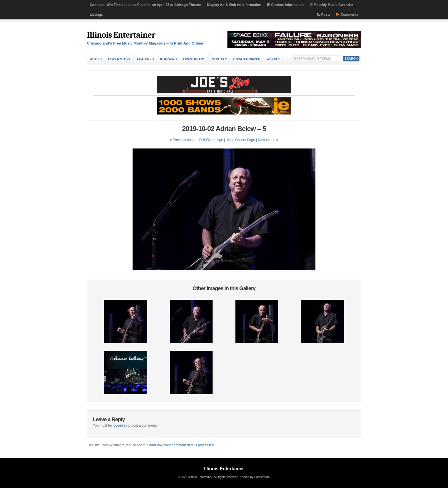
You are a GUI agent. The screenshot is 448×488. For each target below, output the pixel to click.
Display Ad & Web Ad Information (234, 5)
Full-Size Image (211, 140)
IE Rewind (169, 59)
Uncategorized (247, 59)
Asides (96, 59)
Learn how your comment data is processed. (181, 445)
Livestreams (194, 59)
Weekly (273, 59)
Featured (145, 59)
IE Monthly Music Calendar (331, 5)
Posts (326, 15)
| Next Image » (267, 140)
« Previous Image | (184, 140)
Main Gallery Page (241, 140)
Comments (349, 15)
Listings (96, 15)
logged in (120, 425)
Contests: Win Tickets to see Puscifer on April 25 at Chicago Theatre (145, 5)
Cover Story (119, 59)
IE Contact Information (285, 5)
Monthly (219, 59)
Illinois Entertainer (121, 35)
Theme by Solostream (255, 477)
